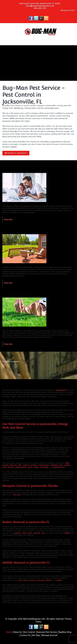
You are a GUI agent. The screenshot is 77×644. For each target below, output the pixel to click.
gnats (30, 467)
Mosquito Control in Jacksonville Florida (30, 486)
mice (24, 533)
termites (34, 465)
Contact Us (25, 635)
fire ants (14, 465)
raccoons (41, 580)
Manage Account (68, 10)
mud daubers (44, 465)
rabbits (67, 533)
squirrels (37, 533)
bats (20, 580)
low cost (17, 495)
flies (20, 465)
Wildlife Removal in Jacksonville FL (26, 563)
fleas (67, 463)
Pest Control (29, 632)
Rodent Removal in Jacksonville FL (26, 522)
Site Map (36, 635)
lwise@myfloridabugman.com (40, 6)
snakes (59, 580)
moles (30, 533)
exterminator (61, 390)
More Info (8, 219)
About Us (18, 632)
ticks (61, 465)
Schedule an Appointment (16, 153)
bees (4, 467)
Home (9, 632)
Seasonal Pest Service (47, 632)
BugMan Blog (65, 632)
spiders (67, 465)
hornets (11, 467)
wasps (36, 467)
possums (32, 580)
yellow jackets (21, 467)
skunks (49, 580)
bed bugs (44, 467)
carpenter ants (59, 467)
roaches (6, 465)
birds (25, 580)
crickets (26, 465)
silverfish (54, 465)
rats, (43, 533)
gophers (18, 533)
